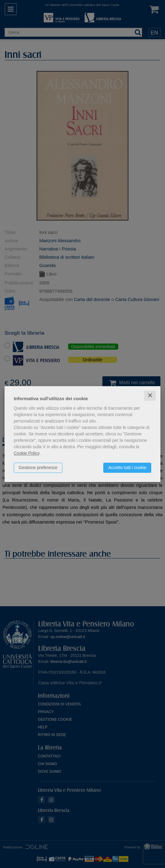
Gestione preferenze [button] (38, 468)
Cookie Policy (27, 453)
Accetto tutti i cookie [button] (127, 468)
